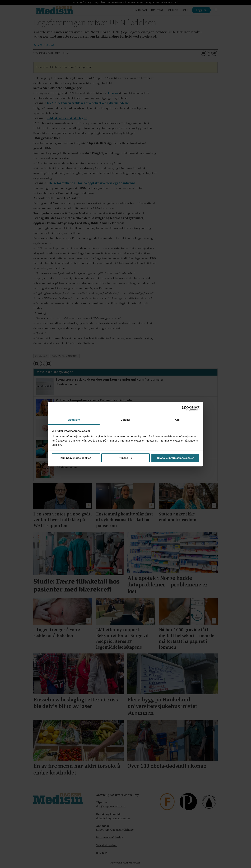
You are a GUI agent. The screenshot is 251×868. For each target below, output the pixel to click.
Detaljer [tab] (125, 419)
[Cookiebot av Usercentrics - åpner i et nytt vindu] (184, 408)
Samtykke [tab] (74, 419)
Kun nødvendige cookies (76, 458)
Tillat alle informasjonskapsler (175, 458)
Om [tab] (177, 419)
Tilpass (126, 458)
